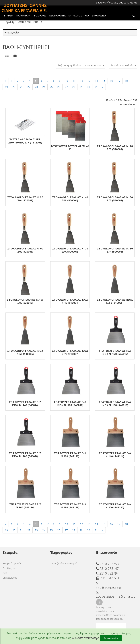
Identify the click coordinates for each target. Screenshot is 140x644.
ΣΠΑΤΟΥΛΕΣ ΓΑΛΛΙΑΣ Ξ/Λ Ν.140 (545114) (115, 455)
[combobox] (123, 65)
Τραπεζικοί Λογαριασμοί (63, 563)
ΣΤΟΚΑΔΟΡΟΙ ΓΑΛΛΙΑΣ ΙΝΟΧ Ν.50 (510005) (115, 301)
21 (21, 87)
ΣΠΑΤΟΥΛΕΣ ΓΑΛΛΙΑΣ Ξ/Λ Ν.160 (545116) (25, 506)
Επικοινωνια (99, 16)
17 (119, 81)
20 (14, 87)
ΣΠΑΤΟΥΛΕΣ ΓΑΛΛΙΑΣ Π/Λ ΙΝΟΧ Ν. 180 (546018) (115, 404)
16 (111, 81)
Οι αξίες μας (9, 568)
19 (6, 87)
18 (126, 81)
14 (96, 81)
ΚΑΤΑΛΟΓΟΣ (75, 16)
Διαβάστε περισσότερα (86, 638)
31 (96, 87)
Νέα (5, 573)
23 (36, 87)
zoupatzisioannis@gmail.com (111, 594)
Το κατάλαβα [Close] (111, 638)
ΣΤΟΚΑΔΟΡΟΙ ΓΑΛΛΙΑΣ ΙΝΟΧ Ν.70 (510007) (70, 352)
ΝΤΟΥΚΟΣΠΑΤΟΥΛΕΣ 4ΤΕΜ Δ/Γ (70, 148)
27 (66, 87)
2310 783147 (107, 569)
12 (81, 81)
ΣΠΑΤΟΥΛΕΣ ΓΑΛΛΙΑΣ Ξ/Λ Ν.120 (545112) (70, 455)
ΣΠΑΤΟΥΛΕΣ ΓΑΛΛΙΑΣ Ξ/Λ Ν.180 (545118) (70, 506)
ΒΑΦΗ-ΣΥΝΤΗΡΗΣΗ (29, 22)
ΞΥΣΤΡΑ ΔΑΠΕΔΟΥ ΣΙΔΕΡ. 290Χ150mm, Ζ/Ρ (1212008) (25, 141)
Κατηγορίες (13, 33)
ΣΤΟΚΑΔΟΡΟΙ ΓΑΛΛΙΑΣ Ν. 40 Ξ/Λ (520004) (70, 199)
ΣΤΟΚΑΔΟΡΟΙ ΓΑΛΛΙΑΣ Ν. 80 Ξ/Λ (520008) (115, 250)
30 (89, 87)
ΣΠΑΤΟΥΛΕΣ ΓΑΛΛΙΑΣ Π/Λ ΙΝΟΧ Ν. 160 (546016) (70, 404)
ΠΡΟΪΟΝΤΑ (23, 16)
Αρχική (10, 22)
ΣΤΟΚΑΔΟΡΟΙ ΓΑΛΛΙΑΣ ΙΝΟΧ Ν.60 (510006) (25, 352)
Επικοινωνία (10, 578)
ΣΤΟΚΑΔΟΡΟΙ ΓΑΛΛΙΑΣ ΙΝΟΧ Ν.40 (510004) (70, 301)
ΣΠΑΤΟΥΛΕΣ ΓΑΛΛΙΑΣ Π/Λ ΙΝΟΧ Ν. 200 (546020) (25, 455)
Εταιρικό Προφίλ (12, 563)
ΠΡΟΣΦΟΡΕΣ (40, 16)
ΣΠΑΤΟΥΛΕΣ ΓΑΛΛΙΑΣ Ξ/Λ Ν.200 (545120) (115, 506)
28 (74, 87)
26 (59, 87)
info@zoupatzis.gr (109, 585)
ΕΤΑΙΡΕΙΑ (9, 16)
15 (104, 81)
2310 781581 (108, 578)
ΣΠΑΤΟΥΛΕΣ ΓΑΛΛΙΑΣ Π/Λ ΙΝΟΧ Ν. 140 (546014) (25, 404)
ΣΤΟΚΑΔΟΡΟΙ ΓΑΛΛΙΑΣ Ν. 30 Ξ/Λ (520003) (25, 199)
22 (29, 87)
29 (81, 87)
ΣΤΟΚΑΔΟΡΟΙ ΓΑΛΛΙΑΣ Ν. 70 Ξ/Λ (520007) (70, 250)
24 (44, 87)
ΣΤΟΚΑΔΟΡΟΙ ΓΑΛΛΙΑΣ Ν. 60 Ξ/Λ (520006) (25, 250)
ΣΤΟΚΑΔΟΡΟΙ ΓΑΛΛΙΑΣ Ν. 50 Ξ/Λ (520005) (115, 199)
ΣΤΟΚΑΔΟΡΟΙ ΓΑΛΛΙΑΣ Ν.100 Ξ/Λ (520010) (25, 301)
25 (51, 87)
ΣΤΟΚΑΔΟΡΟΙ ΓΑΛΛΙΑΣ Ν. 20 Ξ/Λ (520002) (115, 148)
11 (74, 81)
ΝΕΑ (87, 16)
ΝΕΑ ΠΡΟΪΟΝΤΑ (58, 16)
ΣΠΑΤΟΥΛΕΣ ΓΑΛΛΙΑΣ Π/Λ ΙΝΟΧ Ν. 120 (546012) (115, 352)
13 (89, 81)
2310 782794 (107, 573)
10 (67, 81)
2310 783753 (107, 564)
